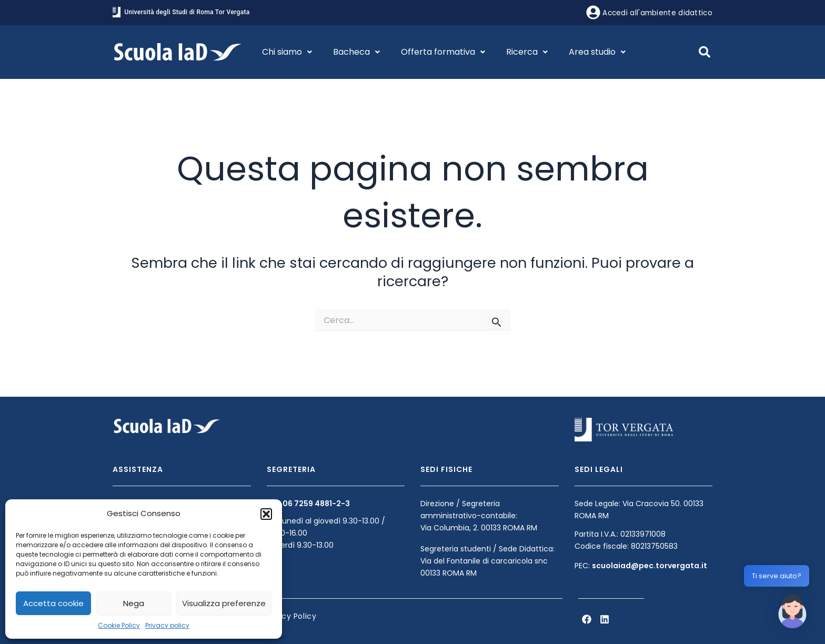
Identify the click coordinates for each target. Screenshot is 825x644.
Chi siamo (287, 52)
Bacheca (356, 52)
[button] (266, 514)
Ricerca (527, 52)
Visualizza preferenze (224, 603)
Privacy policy (167, 625)
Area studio (597, 52)
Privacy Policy (289, 616)
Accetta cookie (53, 603)
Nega (134, 603)
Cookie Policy (119, 625)
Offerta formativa (443, 52)
